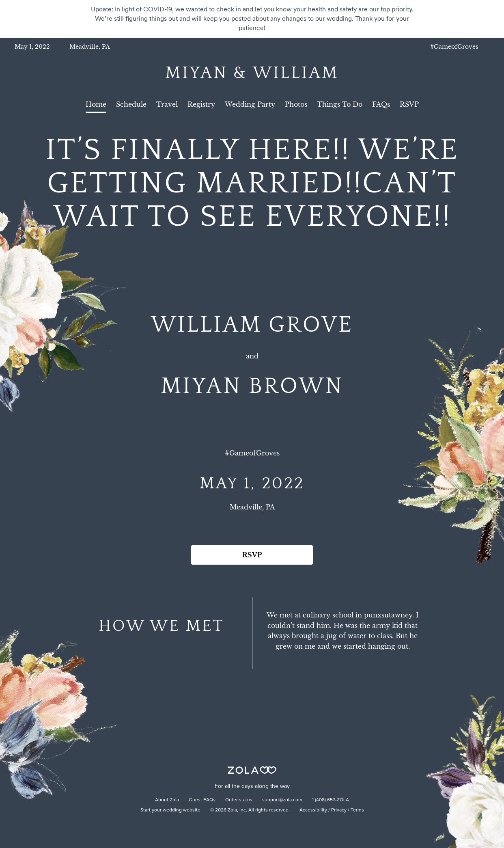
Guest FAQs (202, 800)
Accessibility (313, 810)
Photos (296, 104)
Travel (167, 104)
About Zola (167, 800)
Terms (357, 810)
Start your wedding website (170, 810)
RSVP (409, 104)
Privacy (339, 810)
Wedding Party (250, 104)
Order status (239, 800)
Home (96, 104)
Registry (201, 104)
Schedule (131, 104)
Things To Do (340, 104)
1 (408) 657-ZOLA (331, 800)
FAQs (381, 104)
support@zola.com (282, 800)
